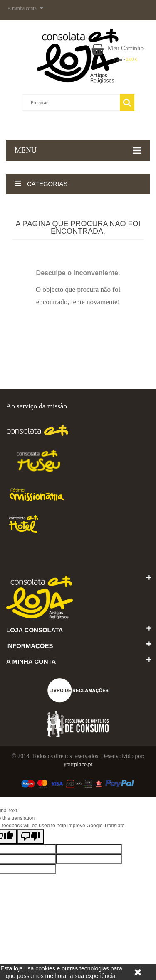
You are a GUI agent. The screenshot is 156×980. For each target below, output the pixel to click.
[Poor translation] (30, 837)
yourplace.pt (78, 764)
